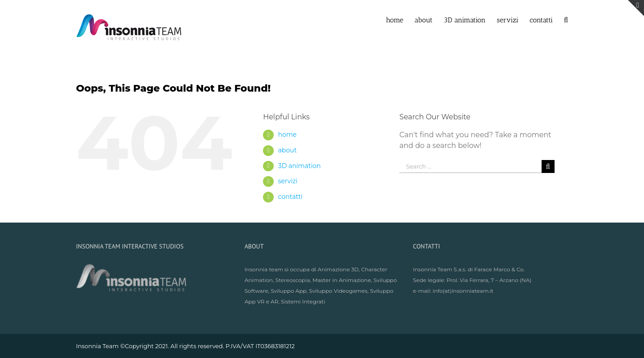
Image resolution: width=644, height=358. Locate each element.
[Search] (566, 19)
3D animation (299, 166)
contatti (290, 197)
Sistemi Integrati (303, 301)
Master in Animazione (342, 280)
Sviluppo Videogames (338, 291)
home (288, 135)
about (288, 150)
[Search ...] (470, 166)
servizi (288, 181)
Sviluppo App (288, 291)
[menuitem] (400, 19)
